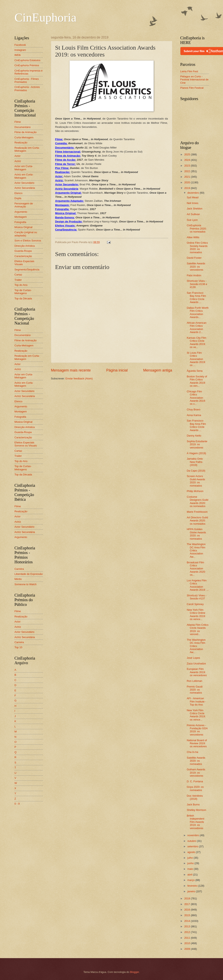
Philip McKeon (195, 491)
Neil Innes (193, 203)
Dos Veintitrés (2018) (195, 797)
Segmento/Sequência (27, 270)
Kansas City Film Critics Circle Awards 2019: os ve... (197, 342)
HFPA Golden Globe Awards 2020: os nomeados (196, 534)
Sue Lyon (192, 220)
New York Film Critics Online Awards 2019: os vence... (196, 614)
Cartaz (18, 275)
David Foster (194, 258)
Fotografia (20, 222)
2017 (187, 904)
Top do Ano (21, 285)
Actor (18, 156)
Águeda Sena (195, 371)
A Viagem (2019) (197, 453)
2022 (187, 171)
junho (191, 863)
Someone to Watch (26, 584)
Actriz (18, 161)
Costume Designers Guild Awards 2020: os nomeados (198, 501)
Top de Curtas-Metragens (23, 292)
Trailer (18, 280)
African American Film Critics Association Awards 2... (197, 327)
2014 (187, 921)
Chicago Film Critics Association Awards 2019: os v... (196, 398)
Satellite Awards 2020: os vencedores (196, 267)
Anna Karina (194, 415)
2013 (187, 926)
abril (190, 875)
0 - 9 (17, 804)
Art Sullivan (193, 214)
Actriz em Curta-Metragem (24, 176)
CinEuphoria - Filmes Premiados (27, 80)
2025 (187, 154)
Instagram (20, 50)
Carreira (19, 569)
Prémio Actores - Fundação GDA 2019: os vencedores (197, 730)
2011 (187, 938)
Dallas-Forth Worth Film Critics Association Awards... (198, 312)
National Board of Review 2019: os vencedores (197, 743)
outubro (192, 841)
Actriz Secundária (25, 188)
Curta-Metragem (24, 137)
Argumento (21, 212)
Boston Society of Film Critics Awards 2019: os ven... (197, 381)
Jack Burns (193, 804)
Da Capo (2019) (196, 471)
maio (191, 869)
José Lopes (193, 658)
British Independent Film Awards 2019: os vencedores (196, 822)
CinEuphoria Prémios (27, 65)
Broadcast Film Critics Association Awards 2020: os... (196, 569)
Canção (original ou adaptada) (26, 234)
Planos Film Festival (192, 88)
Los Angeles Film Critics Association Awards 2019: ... (198, 585)
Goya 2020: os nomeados (195, 788)
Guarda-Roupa (23, 251)
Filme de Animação (26, 132)
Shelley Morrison (197, 810)
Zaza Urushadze (196, 663)
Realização (21, 143)
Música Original (24, 227)
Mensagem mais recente (71, 370)
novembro (194, 835)
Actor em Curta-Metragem (24, 168)
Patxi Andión (194, 275)
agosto (192, 852)
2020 (187, 182)
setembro (193, 846)
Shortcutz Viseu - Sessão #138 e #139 (197, 284)
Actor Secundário (25, 183)
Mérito (18, 579)
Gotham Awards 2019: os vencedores (196, 773)
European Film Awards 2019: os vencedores (197, 672)
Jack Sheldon (195, 209)
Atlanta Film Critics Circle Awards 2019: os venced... (198, 629)
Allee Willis (193, 237)
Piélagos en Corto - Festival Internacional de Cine (194, 80)
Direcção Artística (25, 246)
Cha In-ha (193, 752)
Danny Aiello (194, 436)
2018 (187, 898)
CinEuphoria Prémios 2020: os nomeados (197, 228)
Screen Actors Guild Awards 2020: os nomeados (196, 481)
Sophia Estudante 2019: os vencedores (197, 444)
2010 (187, 943)
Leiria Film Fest (189, 71)
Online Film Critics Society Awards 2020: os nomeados (197, 247)
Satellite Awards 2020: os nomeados (196, 761)
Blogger (134, 972)
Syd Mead (193, 197)
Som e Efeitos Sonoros (28, 241)
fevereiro (193, 886)
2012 (187, 932)
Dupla (18, 198)
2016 (187, 910)
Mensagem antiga (158, 370)
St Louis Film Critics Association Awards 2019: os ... (196, 359)
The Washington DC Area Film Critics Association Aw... (196, 550)
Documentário (23, 127)
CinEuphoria (46, 17)
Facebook (20, 45)
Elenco (18, 193)
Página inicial (117, 370)
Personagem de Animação (24, 205)
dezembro (194, 193)
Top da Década (23, 298)
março (191, 880)
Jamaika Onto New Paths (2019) (195, 462)
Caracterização (23, 256)
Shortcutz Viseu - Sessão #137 (197, 597)
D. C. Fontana (195, 781)
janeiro (192, 891)
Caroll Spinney (195, 604)
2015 (187, 915)
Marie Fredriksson (197, 512)
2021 (187, 177)
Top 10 (18, 647)
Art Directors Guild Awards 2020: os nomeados (197, 521)
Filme (18, 122)
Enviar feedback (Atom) (79, 378)
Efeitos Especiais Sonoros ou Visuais (26, 444)
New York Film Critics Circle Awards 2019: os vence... (196, 715)
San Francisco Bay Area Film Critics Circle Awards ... (196, 297)
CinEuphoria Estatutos (27, 60)
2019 (187, 188)
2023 (187, 166)
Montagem (21, 217)
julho (191, 858)
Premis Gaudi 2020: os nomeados (195, 690)
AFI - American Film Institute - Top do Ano (197, 701)
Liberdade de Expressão (29, 574)
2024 (187, 160)
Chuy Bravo (194, 409)
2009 (187, 949)
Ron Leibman (195, 681)
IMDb (18, 55)
